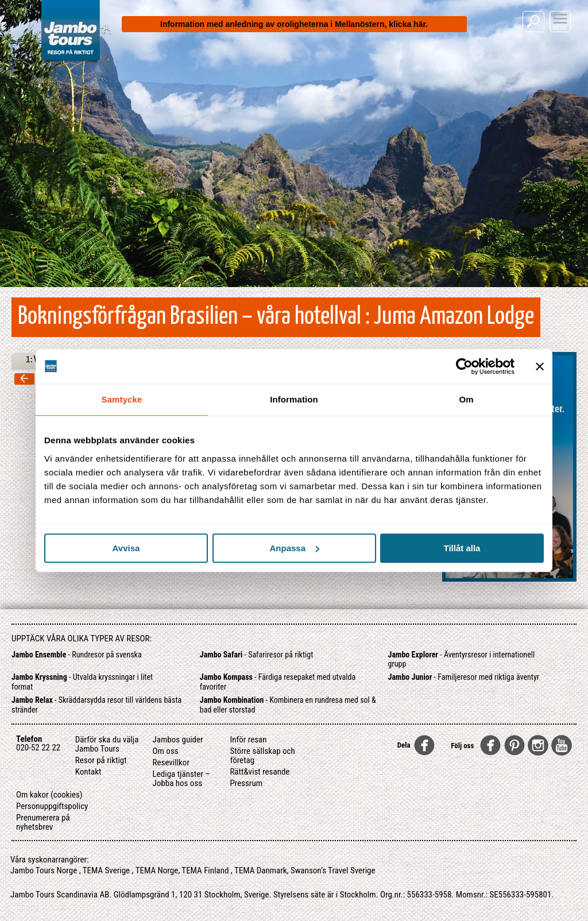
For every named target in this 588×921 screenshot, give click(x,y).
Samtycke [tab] (122, 399)
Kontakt (88, 772)
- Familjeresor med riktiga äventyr (464, 677)
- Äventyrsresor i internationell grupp (462, 659)
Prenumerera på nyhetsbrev (43, 822)
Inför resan (248, 740)
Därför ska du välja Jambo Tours (107, 744)
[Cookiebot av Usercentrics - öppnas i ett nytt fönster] (464, 366)
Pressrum (246, 783)
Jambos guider (178, 740)
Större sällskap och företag (262, 756)
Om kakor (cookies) (49, 795)
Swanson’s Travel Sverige (333, 870)
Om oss (166, 751)
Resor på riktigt (101, 760)
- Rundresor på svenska (77, 655)
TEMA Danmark (261, 870)
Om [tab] (466, 399)
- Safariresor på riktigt (257, 655)
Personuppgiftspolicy (52, 806)
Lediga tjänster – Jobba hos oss (181, 779)
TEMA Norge (157, 870)
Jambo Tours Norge (44, 870)
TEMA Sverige (106, 870)
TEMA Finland (205, 870)
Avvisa (126, 548)
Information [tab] (294, 399)
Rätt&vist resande (260, 772)
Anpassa (294, 548)
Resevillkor (171, 763)
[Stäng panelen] (540, 366)
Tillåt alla (462, 548)
